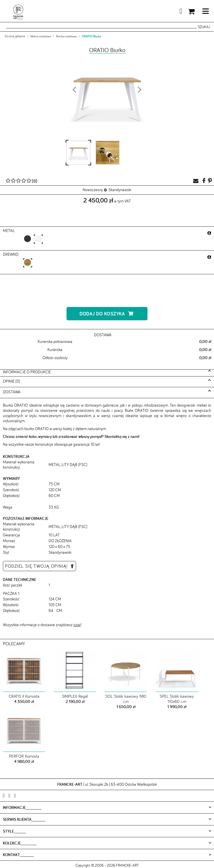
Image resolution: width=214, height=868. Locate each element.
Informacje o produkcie (27, 372)
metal (9, 231)
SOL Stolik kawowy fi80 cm (126, 699)
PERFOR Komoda (24, 756)
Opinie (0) (11, 381)
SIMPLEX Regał (75, 696)
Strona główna (15, 36)
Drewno (11, 254)
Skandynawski (120, 190)
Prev (74, 91)
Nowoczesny (93, 190)
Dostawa (12, 392)
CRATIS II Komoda (24, 696)
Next (140, 91)
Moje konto (167, 12)
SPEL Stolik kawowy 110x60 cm (177, 699)
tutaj (77, 625)
